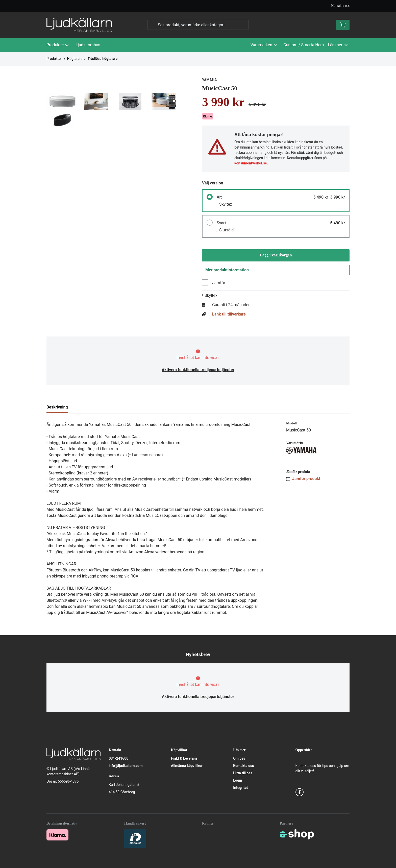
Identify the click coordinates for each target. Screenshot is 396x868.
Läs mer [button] (338, 45)
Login (238, 780)
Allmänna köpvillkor (187, 766)
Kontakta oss (340, 6)
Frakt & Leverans (184, 758)
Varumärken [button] (264, 45)
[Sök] (198, 25)
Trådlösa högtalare (103, 59)
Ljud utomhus (88, 45)
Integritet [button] (240, 788)
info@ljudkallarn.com (126, 766)
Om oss (239, 758)
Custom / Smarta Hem (304, 45)
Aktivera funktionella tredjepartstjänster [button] (198, 371)
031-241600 (118, 758)
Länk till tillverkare (229, 316)
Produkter (58, 45)
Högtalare (75, 59)
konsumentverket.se (251, 163)
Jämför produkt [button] (303, 480)
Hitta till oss (243, 773)
